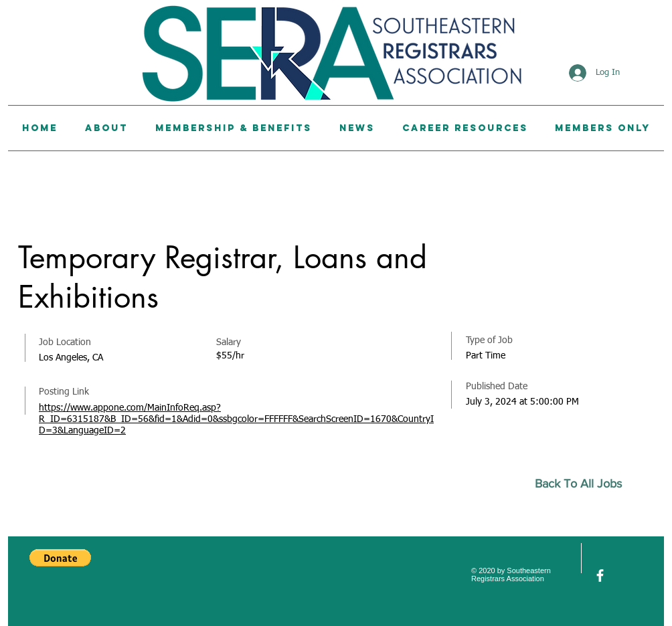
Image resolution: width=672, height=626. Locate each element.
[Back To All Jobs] (584, 484)
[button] (60, 558)
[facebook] (600, 576)
